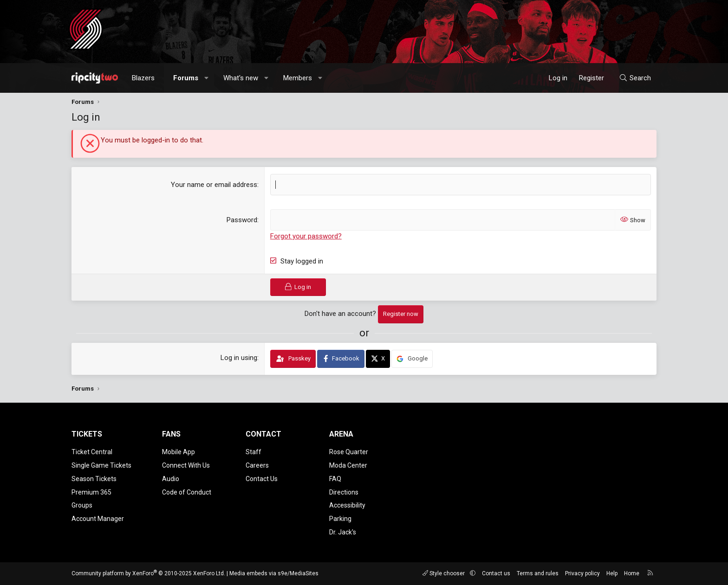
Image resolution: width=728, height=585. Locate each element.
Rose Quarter (349, 452)
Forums (186, 78)
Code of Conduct (187, 492)
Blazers (143, 78)
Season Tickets (94, 479)
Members (298, 78)
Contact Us (262, 479)
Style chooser (444, 573)
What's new (241, 78)
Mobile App (179, 452)
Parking (340, 519)
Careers (257, 465)
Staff (253, 452)
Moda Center (348, 465)
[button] (207, 78)
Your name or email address (214, 185)
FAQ (335, 479)
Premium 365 (91, 492)
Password (242, 220)
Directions (344, 492)
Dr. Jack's (343, 532)
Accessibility (347, 505)
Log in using (239, 358)
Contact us (496, 573)
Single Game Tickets (101, 465)
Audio (171, 479)
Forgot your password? (306, 236)
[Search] (635, 78)
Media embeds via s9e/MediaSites (274, 573)
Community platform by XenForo (148, 573)
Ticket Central (92, 452)
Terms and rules (538, 573)
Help (612, 573)
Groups (82, 505)
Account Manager (98, 519)
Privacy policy (582, 573)
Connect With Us (186, 465)
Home (632, 573)
